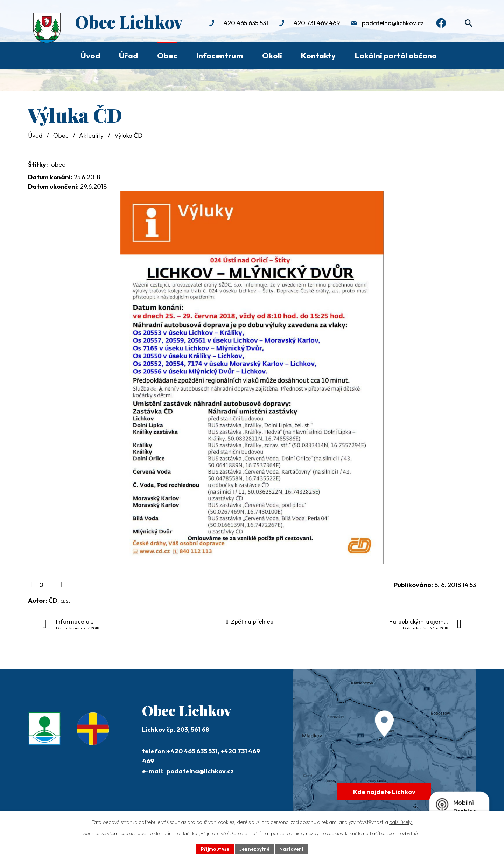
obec (58, 164)
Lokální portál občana (396, 56)
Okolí (272, 56)
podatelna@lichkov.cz (388, 24)
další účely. (401, 821)
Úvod (90, 56)
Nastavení (294, 848)
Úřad (129, 56)
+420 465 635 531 (239, 24)
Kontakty (318, 56)
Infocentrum (220, 56)
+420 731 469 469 (310, 24)
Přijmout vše (212, 848)
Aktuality (91, 135)
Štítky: (38, 164)
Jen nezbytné (254, 848)
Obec (167, 56)
